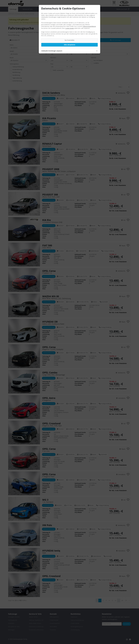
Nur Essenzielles (70, 40)
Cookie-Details (70, 28)
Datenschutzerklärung (89, 26)
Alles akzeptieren (70, 45)
